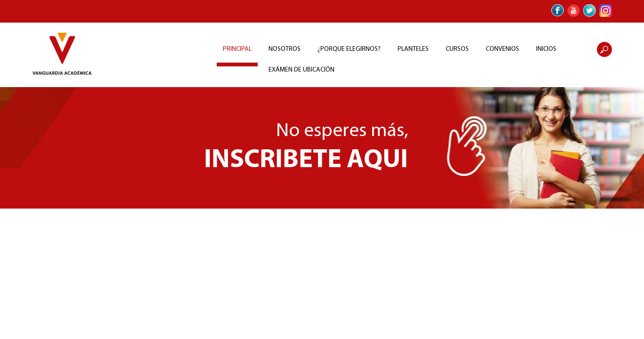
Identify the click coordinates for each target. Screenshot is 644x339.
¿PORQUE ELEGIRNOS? (349, 49)
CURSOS (457, 49)
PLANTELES (413, 49)
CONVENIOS (502, 49)
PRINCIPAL (237, 49)
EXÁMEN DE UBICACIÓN (302, 70)
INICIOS (546, 49)
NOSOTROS (285, 49)
